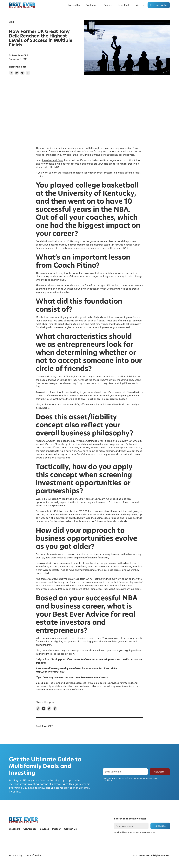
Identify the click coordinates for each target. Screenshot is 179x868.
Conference (92, 5)
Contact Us (70, 829)
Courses (108, 5)
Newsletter (74, 5)
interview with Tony (53, 160)
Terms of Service (33, 855)
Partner (56, 829)
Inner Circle (124, 5)
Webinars (14, 829)
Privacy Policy (16, 855)
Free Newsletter (159, 5)
